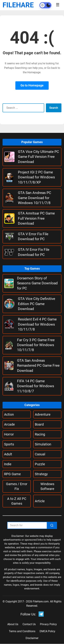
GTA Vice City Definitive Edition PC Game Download (37, 304)
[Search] (52, 525)
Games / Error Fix (17, 486)
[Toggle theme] (45, 5)
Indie (8, 464)
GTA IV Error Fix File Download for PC (34, 252)
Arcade (9, 424)
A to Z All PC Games (17, 501)
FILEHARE (18, 5)
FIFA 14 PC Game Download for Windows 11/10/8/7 (36, 386)
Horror (9, 434)
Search (54, 108)
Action (9, 414)
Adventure (43, 414)
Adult (8, 454)
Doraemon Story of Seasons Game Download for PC (37, 283)
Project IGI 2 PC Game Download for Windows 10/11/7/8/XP (36, 177)
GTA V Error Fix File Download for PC (33, 236)
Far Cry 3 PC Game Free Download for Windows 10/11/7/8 (36, 345)
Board (39, 424)
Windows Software (47, 486)
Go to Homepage (32, 85)
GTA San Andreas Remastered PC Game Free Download (38, 366)
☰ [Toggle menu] (58, 5)
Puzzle (40, 464)
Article (40, 501)
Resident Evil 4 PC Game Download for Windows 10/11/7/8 (37, 324)
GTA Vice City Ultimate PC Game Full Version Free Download (38, 157)
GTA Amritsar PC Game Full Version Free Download (36, 218)
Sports (9, 444)
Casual (40, 454)
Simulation (43, 444)
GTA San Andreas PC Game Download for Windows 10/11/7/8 (35, 198)
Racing (40, 434)
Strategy (41, 474)
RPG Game (12, 474)
